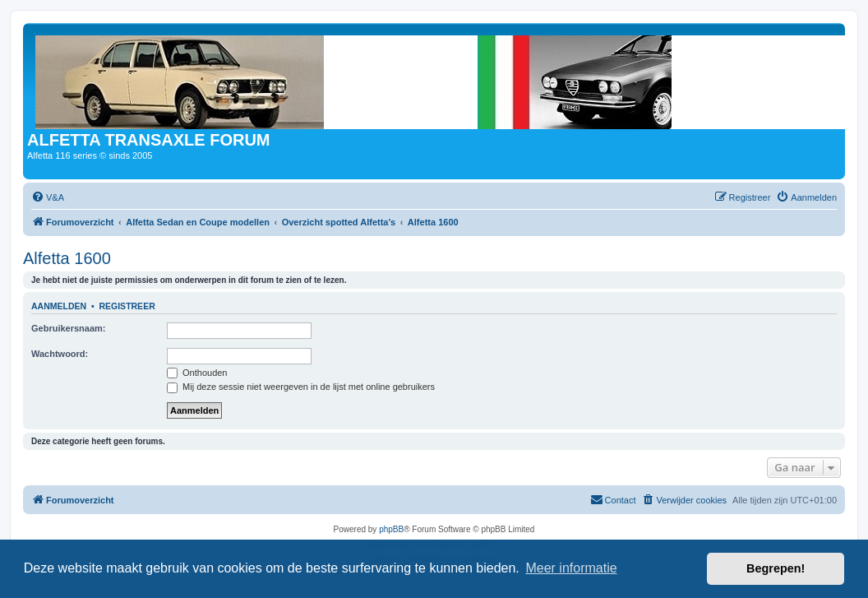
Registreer (127, 306)
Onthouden (197, 373)
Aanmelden (59, 306)
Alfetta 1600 (67, 258)
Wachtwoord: (60, 354)
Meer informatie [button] (571, 568)
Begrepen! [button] (776, 568)
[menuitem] (48, 197)
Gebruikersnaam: (68, 328)
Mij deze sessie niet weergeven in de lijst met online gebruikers (301, 387)
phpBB (391, 529)
